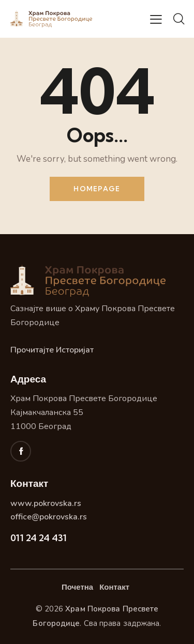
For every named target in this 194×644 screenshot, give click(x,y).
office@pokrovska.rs (49, 517)
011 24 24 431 (39, 538)
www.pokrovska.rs (46, 503)
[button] (156, 19)
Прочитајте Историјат (52, 350)
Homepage (97, 189)
